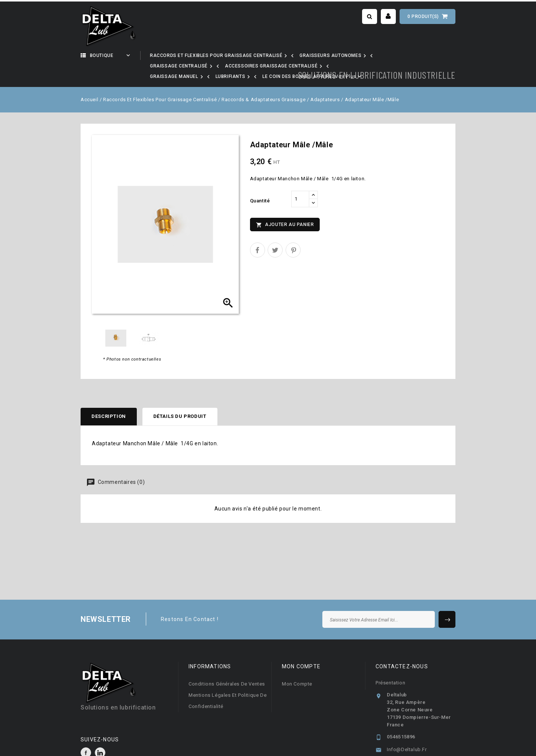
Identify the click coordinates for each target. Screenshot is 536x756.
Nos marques (237, 55)
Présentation (390, 662)
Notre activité (178, 55)
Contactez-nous (402, 646)
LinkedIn (100, 732)
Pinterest (293, 229)
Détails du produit (181, 396)
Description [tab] (109, 396)
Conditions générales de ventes (227, 663)
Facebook (86, 732)
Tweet (275, 229)
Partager (258, 229)
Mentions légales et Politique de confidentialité (228, 680)
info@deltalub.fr (407, 729)
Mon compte (297, 663)
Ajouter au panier (285, 204)
